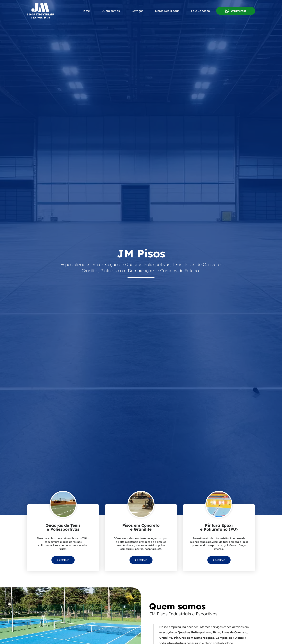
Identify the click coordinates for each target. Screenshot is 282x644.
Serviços (137, 11)
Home (86, 11)
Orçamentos (236, 11)
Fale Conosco (200, 11)
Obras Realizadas (167, 11)
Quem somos (111, 11)
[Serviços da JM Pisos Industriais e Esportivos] (63, 538)
